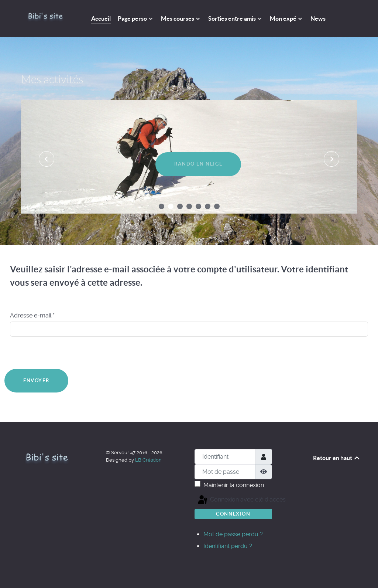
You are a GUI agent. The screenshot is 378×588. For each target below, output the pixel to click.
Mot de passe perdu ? (233, 534)
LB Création (148, 460)
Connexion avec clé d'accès (205, 500)
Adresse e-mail (32, 315)
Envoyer (36, 380)
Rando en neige (198, 164)
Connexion (233, 514)
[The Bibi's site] (45, 17)
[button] (161, 206)
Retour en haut (337, 458)
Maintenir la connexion (234, 485)
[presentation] (47, 159)
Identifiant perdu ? (228, 546)
